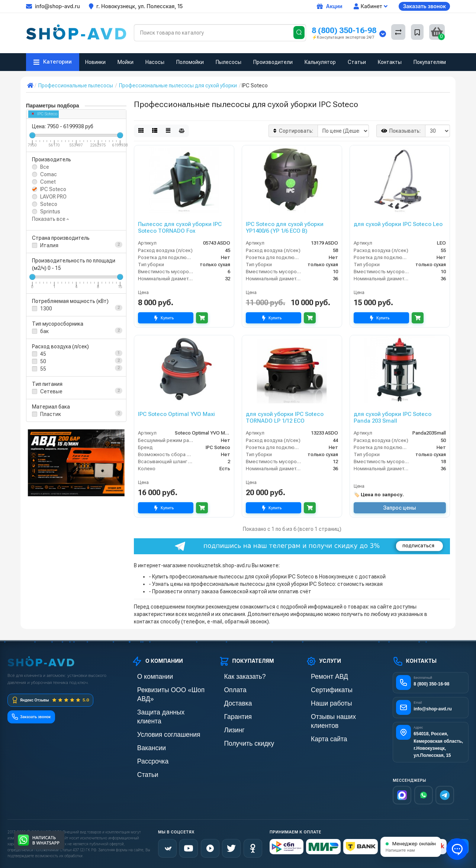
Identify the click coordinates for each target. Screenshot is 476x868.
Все (45, 167)
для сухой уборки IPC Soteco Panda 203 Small (393, 417)
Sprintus (50, 212)
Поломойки (190, 62)
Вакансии (143, 727)
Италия (49, 245)
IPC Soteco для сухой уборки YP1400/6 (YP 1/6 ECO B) (285, 228)
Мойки (126, 62)
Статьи (357, 62)
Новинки (95, 62)
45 (43, 354)
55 (43, 369)
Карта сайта (320, 727)
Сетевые (51, 391)
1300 (46, 309)
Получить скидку (238, 740)
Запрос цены (400, 508)
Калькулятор (320, 62)
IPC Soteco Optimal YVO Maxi (176, 414)
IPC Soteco (45, 114)
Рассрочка (144, 740)
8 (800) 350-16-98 (344, 30)
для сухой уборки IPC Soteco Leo (398, 224)
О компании (146, 676)
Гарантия (230, 714)
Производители (273, 62)
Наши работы (322, 702)
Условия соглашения (156, 714)
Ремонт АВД (320, 676)
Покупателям (430, 62)
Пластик (51, 414)
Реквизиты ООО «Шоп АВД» (165, 689)
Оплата (228, 689)
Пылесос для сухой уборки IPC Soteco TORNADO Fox (180, 228)
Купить (166, 318)
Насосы (155, 62)
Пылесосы (229, 62)
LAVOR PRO (53, 197)
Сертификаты (322, 689)
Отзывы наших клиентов (335, 714)
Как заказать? (235, 676)
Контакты (390, 62)
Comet (48, 182)
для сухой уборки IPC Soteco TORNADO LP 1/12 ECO (285, 417)
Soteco (49, 204)
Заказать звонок (424, 6)
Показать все (50, 219)
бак (44, 331)
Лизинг (227, 727)
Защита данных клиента (160, 702)
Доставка (230, 702)
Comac (49, 174)
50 (43, 361)
